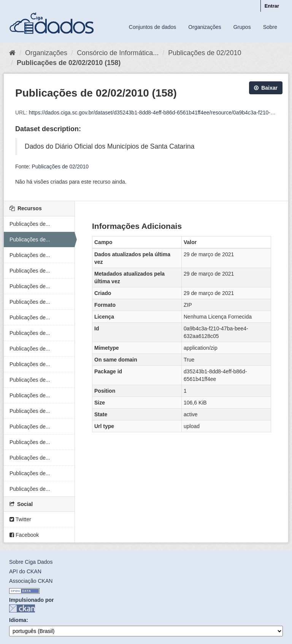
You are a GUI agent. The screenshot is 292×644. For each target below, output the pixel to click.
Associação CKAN (31, 581)
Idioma (18, 620)
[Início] (12, 53)
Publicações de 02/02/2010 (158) (69, 63)
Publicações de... (30, 224)
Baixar (266, 88)
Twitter (20, 519)
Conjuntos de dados (153, 27)
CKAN (22, 608)
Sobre (270, 27)
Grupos (242, 27)
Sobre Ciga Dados (31, 562)
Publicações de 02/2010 (205, 53)
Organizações (205, 27)
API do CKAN (25, 571)
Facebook (24, 535)
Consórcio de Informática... (118, 53)
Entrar (272, 6)
